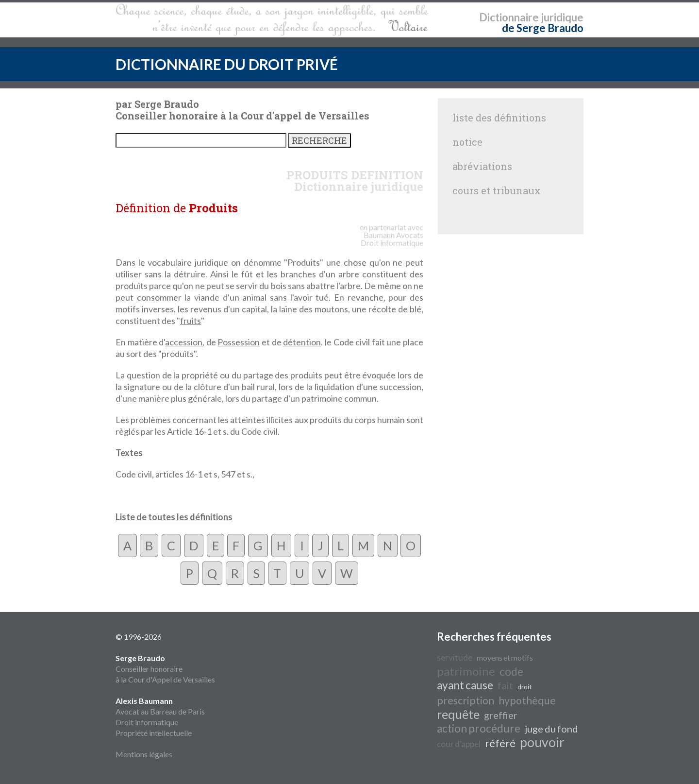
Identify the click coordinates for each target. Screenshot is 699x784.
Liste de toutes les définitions (174, 517)
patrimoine (466, 671)
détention (302, 342)
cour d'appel (459, 744)
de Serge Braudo (543, 28)
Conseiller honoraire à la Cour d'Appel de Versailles (165, 669)
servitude (455, 657)
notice (467, 142)
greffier (501, 715)
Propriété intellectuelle (154, 733)
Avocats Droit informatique (392, 239)
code (511, 672)
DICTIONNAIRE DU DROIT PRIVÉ (227, 64)
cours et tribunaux (497, 190)
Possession (239, 342)
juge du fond (551, 729)
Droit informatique (147, 722)
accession (184, 342)
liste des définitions (499, 118)
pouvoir (542, 742)
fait (505, 685)
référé (500, 743)
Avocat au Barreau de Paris (160, 711)
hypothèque (527, 700)
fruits (191, 321)
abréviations (482, 166)
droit (524, 687)
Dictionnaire (509, 17)
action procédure (479, 728)
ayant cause (465, 685)
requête (458, 714)
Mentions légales (144, 754)
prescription (466, 700)
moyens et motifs (505, 657)
